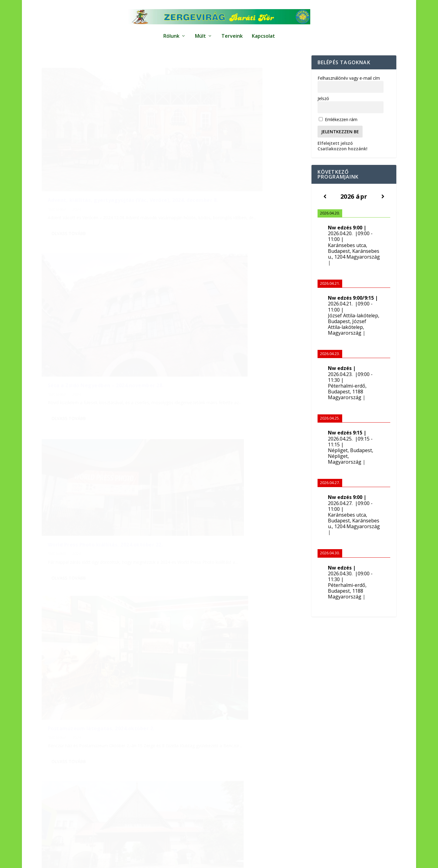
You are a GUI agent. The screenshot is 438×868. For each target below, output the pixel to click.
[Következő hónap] (203, 674)
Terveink (232, 33)
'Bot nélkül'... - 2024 (64, 177)
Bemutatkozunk (370, 860)
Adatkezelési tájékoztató (301, 860)
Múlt (200, 33)
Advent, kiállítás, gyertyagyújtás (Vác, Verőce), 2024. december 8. (98, 164)
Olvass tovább (69, 208)
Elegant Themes (78, 860)
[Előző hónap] (54, 674)
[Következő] (383, 205)
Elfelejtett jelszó (335, 152)
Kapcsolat (263, 33)
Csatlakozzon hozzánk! (342, 157)
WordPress (135, 860)
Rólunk (171, 33)
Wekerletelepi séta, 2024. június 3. (92, 442)
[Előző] (325, 205)
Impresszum (260, 860)
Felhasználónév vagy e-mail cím (349, 87)
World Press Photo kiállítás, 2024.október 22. (105, 297)
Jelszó (323, 107)
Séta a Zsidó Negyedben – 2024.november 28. (236, 164)
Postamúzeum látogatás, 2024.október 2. (236, 312)
